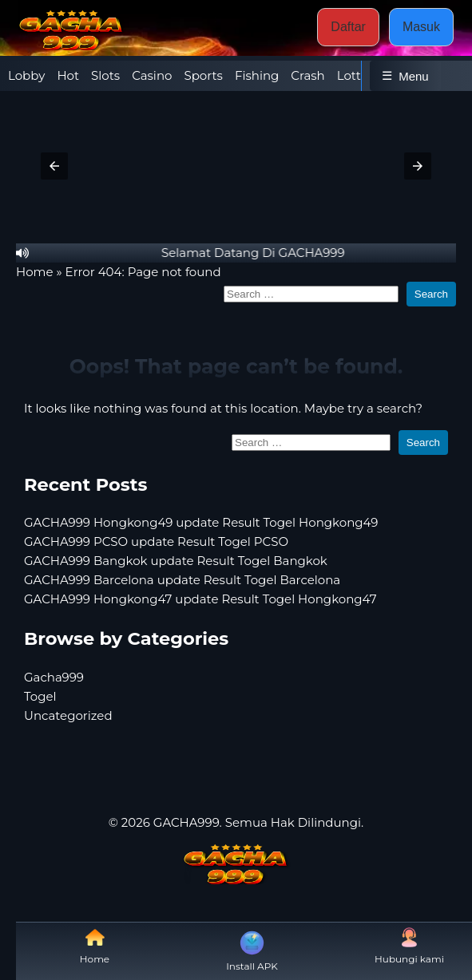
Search (431, 294)
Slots (105, 75)
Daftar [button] (348, 27)
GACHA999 (186, 822)
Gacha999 (54, 677)
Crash (307, 75)
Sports (203, 75)
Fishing (257, 75)
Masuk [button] (421, 27)
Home (35, 272)
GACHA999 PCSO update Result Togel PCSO (156, 541)
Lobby (26, 75)
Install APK (252, 950)
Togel (40, 696)
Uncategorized (68, 715)
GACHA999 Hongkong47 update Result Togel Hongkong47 (200, 599)
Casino (152, 75)
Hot (68, 75)
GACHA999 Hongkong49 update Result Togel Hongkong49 (201, 522)
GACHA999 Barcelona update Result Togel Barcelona (182, 580)
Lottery (358, 75)
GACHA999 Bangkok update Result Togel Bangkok (176, 561)
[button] (54, 166)
